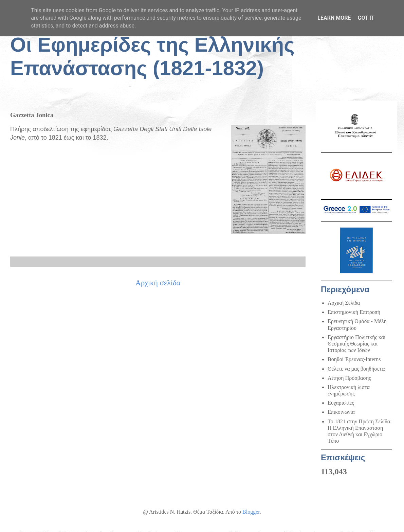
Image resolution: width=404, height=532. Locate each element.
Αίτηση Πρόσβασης (349, 378)
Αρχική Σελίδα (344, 303)
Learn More (334, 18)
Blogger (251, 512)
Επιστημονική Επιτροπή (354, 312)
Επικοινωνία (341, 412)
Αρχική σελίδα (158, 283)
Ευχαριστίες (341, 403)
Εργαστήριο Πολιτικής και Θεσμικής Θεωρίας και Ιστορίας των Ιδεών (356, 344)
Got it (366, 18)
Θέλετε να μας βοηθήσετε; (356, 369)
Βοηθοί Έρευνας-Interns (354, 359)
